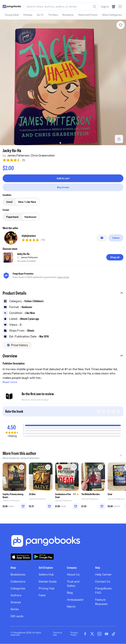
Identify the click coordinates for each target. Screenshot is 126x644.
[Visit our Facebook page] (85, 634)
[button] (63, 293)
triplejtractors (29, 236)
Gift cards (17, 616)
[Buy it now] (63, 187)
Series (15, 609)
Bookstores (18, 575)
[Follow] (116, 238)
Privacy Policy (74, 634)
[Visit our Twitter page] (92, 634)
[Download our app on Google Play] (43, 557)
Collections (18, 581)
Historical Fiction (88, 15)
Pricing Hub (47, 588)
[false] (102, 238)
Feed (42, 595)
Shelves (16, 602)
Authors (16, 595)
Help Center (103, 575)
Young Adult (12, 15)
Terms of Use (57, 634)
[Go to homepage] (12, 7)
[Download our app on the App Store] (21, 557)
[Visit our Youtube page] (106, 634)
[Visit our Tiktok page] (114, 634)
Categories (18, 588)
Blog (70, 593)
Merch (71, 607)
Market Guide (48, 581)
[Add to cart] (63, 178)
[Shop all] (115, 257)
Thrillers (53, 15)
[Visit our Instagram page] (99, 634)
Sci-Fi (40, 15)
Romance (68, 15)
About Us (73, 575)
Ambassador (75, 600)
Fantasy (28, 15)
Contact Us (103, 581)
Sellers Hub (46, 575)
